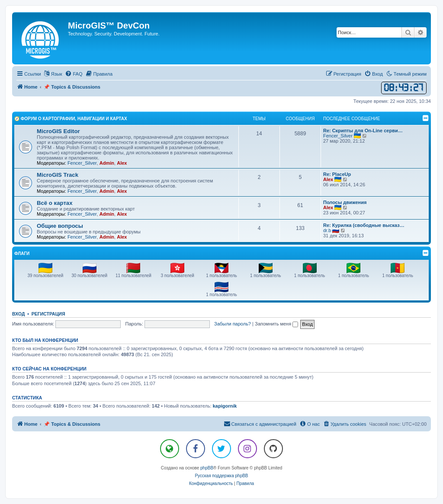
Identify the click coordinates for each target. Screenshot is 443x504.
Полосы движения (345, 202)
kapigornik (225, 406)
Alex (122, 163)
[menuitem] (74, 74)
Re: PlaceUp (337, 174)
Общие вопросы (60, 226)
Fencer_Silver (82, 163)
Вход (18, 314)
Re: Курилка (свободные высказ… (364, 225)
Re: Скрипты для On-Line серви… (363, 131)
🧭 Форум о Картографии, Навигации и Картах (71, 119)
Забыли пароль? (233, 324)
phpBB (207, 468)
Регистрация (48, 314)
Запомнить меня (276, 324)
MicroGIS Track (58, 175)
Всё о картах (55, 203)
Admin (107, 163)
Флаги (22, 254)
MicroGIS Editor (58, 131)
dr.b (327, 230)
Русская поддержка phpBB (221, 476)
